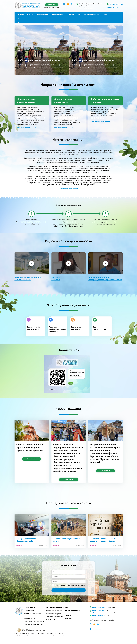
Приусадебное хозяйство (55, 617)
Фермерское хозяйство (54, 611)
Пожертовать (32, 459)
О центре (30, 14)
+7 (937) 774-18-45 (98, 611)
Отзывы (68, 615)
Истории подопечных (91, 14)
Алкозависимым (43, 14)
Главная (21, 14)
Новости (19, 545)
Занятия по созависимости (33, 614)
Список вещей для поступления (35, 621)
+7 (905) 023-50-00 (99, 615)
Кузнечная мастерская (54, 614)
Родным (71, 14)
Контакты (22, 19)
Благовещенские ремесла (55, 608)
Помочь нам (52, 5)
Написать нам (114, 7)
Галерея (105, 14)
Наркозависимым (58, 14)
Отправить (68, 590)
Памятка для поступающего (33, 624)
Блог (79, 14)
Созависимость (29, 608)
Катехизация (50, 620)
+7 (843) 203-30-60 (116, 4)
